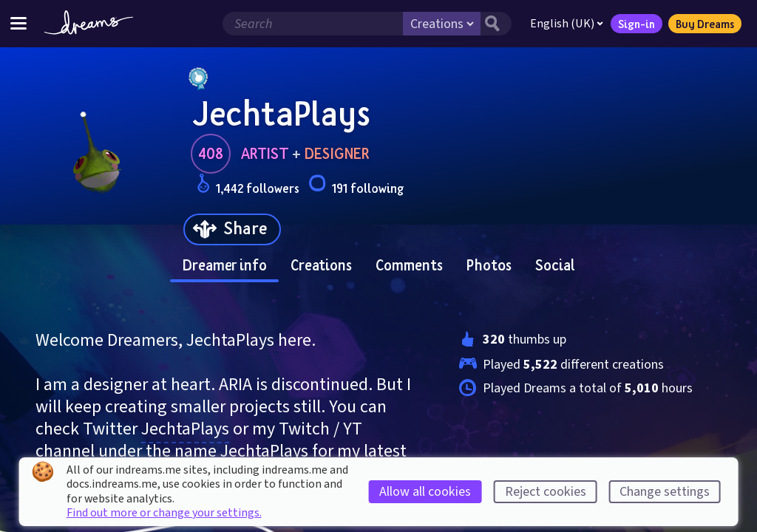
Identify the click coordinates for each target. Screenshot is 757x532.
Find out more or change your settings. (164, 513)
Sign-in (637, 24)
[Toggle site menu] (18, 23)
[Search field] (313, 24)
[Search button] (496, 24)
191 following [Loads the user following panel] (356, 186)
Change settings (665, 492)
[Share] (232, 229)
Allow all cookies (425, 492)
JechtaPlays (185, 429)
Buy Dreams (705, 24)
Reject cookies (546, 492)
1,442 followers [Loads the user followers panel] (248, 186)
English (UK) (567, 24)
